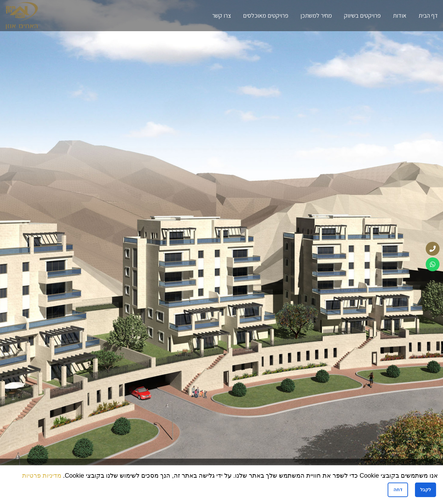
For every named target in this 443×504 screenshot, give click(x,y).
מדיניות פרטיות (42, 476)
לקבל (426, 490)
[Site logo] (22, 15)
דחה (398, 490)
